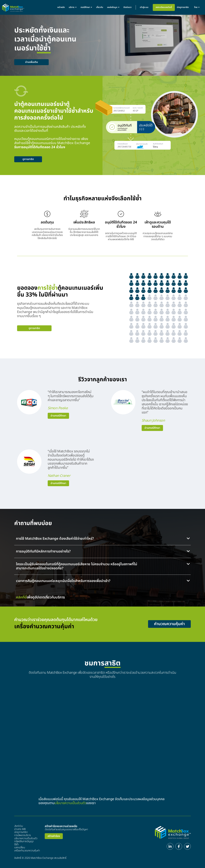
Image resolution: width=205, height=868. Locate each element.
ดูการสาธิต (28, 159)
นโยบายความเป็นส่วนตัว (70, 803)
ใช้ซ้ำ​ (16, 845)
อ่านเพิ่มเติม (32, 62)
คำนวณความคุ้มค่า (169, 624)
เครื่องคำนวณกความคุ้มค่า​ (27, 851)
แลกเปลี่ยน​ (20, 848)
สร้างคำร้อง (54, 836)
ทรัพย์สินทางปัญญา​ (24, 841)
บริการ (73, 7)
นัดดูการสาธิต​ (183, 7)
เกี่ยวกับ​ (100, 7)
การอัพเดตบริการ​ (23, 835)
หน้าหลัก (61, 7)
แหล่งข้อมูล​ (113, 7)
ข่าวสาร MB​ (20, 829)
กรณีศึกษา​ (86, 7)
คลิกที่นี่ (21, 597)
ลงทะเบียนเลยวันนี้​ (164, 7)
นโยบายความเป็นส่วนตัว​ (26, 838)
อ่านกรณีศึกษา (58, 416)
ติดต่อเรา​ (127, 7)
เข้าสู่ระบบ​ (144, 7)
